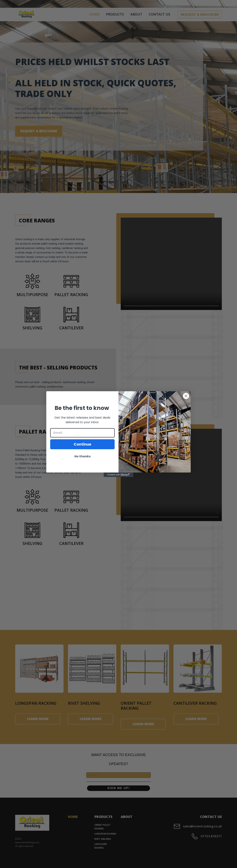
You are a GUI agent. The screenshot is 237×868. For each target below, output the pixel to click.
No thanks (82, 456)
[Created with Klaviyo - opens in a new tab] (118, 475)
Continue (82, 444)
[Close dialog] (186, 396)
